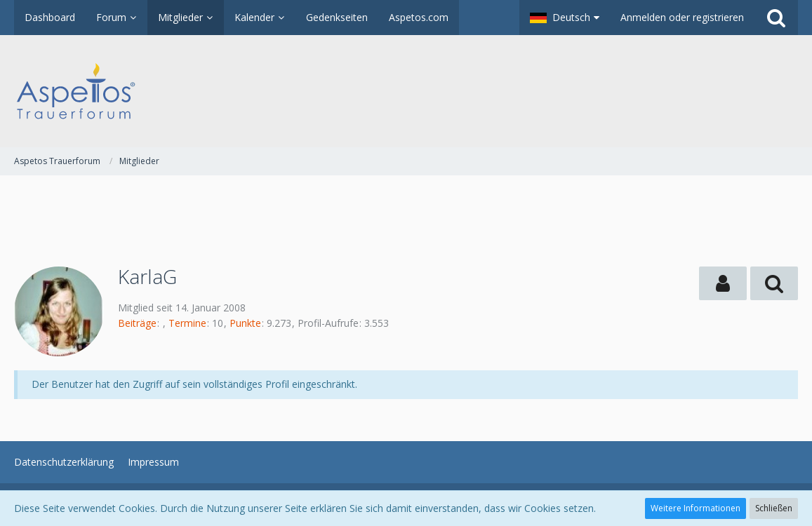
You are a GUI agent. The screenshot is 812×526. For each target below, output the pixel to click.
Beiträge (137, 323)
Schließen (774, 508)
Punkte (245, 323)
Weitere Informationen (695, 508)
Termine (187, 323)
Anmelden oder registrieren (682, 17)
